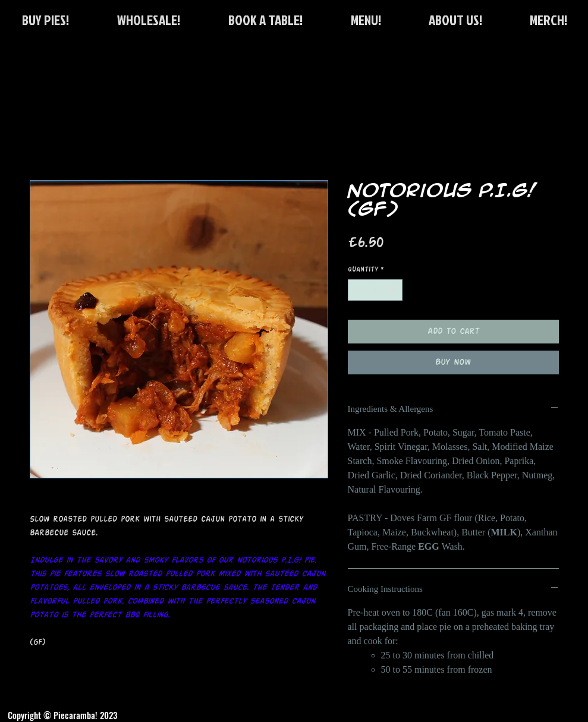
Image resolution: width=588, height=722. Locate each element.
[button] (265, 20)
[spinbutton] (375, 290)
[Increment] (394, 290)
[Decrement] (357, 290)
